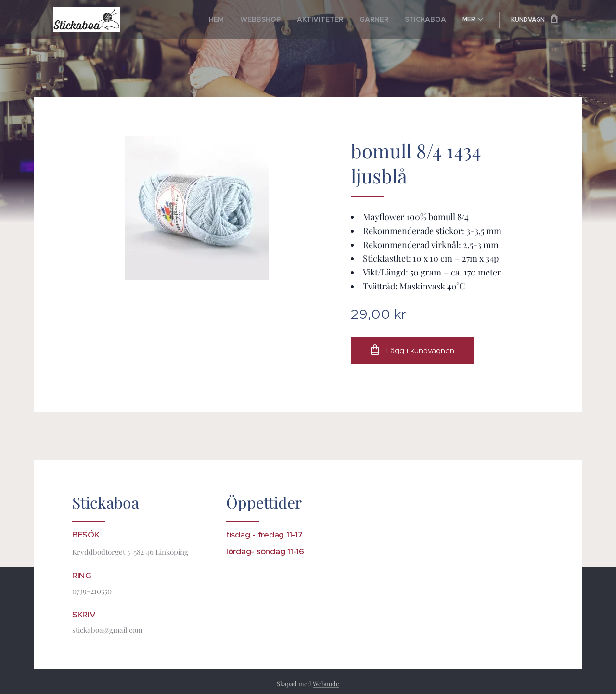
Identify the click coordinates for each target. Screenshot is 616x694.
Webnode (326, 684)
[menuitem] (238, 20)
